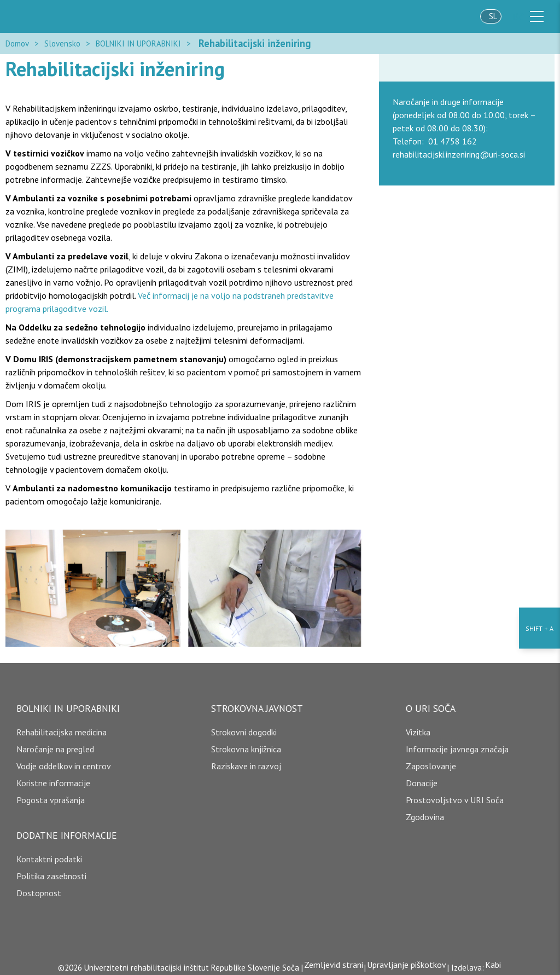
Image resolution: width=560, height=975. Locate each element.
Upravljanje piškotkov (407, 960)
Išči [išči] (518, 16)
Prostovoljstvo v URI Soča (455, 795)
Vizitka (418, 727)
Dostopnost (39, 888)
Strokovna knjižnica (246, 744)
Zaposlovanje (431, 761)
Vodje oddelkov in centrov (64, 761)
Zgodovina (425, 812)
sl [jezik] (493, 16)
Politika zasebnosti (51, 871)
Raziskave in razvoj (246, 761)
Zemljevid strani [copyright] (330, 960)
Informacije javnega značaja (457, 744)
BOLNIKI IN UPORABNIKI (138, 41)
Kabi (496, 960)
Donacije (422, 778)
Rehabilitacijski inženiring (244, 41)
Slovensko (62, 41)
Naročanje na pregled (55, 744)
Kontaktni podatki (49, 854)
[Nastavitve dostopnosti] (539, 488)
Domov (17, 41)
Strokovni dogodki (244, 727)
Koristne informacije (53, 778)
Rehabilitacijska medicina (62, 727)
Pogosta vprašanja (51, 795)
